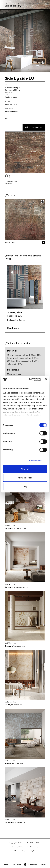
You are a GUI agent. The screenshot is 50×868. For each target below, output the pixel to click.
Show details (35, 461)
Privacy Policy (18, 847)
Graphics (33, 865)
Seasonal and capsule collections (14, 4)
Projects (17, 865)
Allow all (25, 469)
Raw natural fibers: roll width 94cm (23, 358)
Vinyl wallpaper (11, 97)
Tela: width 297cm (15, 364)
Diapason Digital (29, 851)
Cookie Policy (32, 847)
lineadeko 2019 (27, 4)
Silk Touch (9, 92)
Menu (7, 865)
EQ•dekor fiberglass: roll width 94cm (24, 361)
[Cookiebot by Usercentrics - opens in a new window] (30, 379)
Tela (7, 95)
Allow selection (25, 478)
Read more (13, 328)
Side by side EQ (35, 4)
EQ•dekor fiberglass (13, 88)
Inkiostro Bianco (11, 112)
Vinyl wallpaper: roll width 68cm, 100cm (25, 355)
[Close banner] (46, 379)
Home (4, 4)
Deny (25, 486)
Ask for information (34, 127)
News (43, 865)
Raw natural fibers (12, 90)
